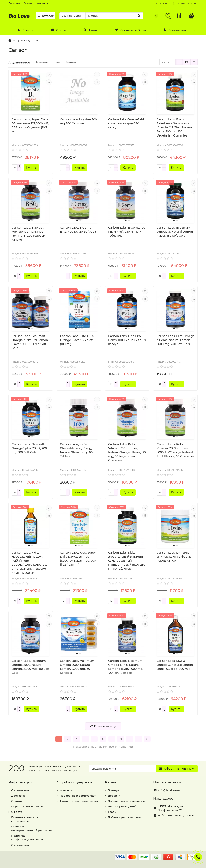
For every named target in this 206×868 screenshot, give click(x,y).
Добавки (114, 796)
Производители (27, 40)
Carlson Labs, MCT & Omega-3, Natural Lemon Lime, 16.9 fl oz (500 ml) (175, 665)
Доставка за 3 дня (130, 30)
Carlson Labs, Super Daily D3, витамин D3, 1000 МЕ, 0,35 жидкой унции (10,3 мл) (30, 125)
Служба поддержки (74, 782)
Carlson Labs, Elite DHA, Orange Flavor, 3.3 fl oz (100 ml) (77, 340)
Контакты (42, 3)
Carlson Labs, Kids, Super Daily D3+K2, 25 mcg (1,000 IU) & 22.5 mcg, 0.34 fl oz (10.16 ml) (78, 559)
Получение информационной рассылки (32, 828)
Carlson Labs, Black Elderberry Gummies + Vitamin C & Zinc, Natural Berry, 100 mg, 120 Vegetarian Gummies (175, 127)
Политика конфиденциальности (27, 838)
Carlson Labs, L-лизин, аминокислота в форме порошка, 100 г (174, 557)
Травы (112, 812)
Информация (20, 782)
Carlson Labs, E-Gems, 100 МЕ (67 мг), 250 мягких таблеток (127, 232)
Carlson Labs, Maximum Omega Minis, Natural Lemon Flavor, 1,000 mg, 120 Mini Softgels (126, 667)
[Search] (114, 16)
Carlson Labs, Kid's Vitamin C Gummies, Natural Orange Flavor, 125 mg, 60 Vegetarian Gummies (127, 452)
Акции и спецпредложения (79, 801)
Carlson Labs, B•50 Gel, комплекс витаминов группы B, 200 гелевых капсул (29, 234)
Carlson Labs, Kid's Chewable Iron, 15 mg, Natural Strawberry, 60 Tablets (76, 450)
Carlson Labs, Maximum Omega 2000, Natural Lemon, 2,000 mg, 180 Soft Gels (31, 667)
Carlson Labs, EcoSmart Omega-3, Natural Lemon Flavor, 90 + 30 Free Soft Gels (30, 342)
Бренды (25, 30)
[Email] (122, 769)
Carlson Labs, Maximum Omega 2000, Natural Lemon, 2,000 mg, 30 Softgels (77, 667)
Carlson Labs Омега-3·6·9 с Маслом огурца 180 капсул (126, 123)
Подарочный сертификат (78, 796)
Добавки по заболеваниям (127, 801)
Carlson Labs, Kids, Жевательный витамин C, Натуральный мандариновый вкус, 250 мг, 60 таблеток (127, 561)
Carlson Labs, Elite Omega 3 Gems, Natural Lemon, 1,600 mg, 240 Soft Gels (175, 340)
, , (171, 808)
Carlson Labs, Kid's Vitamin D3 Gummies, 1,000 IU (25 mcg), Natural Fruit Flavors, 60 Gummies (175, 450)
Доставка (14, 3)
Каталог (45, 16)
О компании (175, 30)
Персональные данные (28, 806)
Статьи (59, 30)
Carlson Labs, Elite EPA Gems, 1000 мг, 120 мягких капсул (127, 340)
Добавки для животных (125, 817)
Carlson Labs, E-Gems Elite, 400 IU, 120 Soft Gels (78, 230)
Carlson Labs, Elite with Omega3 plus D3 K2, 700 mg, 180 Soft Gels (29, 448)
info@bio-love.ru (169, 790)
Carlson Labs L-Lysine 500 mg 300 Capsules (78, 121)
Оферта (17, 812)
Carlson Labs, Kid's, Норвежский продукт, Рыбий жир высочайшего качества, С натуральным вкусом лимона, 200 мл (29, 563)
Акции (91, 30)
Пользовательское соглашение (25, 819)
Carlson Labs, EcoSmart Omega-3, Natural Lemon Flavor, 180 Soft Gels (175, 232)
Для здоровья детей (122, 806)
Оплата (28, 3)
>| (147, 739)
